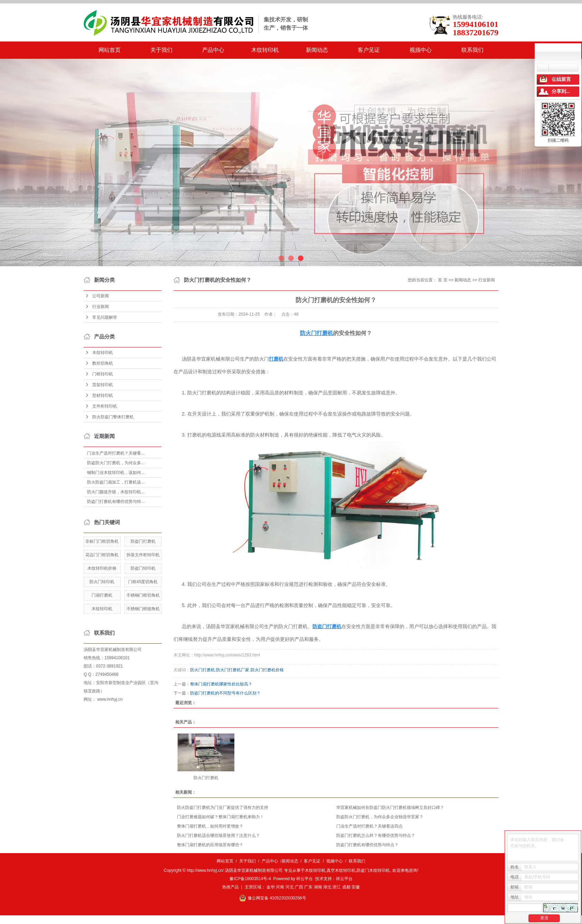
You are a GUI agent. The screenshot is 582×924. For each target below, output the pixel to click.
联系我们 (472, 50)
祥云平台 (304, 879)
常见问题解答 (105, 317)
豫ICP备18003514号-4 (250, 879)
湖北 (327, 887)
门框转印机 (103, 374)
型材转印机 (103, 395)
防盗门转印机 (143, 568)
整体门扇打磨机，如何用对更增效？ (210, 826)
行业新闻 (101, 307)
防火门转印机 (102, 582)
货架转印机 (103, 385)
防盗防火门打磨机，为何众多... (116, 463)
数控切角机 (103, 363)
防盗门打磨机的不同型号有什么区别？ (225, 693)
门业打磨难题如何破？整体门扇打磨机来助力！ (220, 817)
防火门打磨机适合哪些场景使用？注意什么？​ (218, 836)
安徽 (356, 887)
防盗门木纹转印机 (373, 870)
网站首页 (110, 50)
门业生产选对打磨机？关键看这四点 (369, 826)
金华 (271, 887)
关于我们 (161, 50)
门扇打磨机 (102, 595)
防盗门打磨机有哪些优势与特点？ (367, 845)
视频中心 (421, 50)
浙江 (337, 887)
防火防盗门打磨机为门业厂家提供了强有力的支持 (223, 808)
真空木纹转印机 (341, 870)
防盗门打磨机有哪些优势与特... (116, 502)
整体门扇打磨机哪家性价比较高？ (221, 684)
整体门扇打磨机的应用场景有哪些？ (210, 845)
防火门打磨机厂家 (233, 670)
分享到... (561, 91)
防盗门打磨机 (143, 541)
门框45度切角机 (143, 582)
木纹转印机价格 (102, 568)
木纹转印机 (265, 50)
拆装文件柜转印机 (143, 555)
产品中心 (213, 50)
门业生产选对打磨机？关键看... (116, 453)
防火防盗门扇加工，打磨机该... (116, 482)
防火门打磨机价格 (267, 670)
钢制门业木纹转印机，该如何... (116, 473)
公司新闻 (101, 296)
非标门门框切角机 (102, 541)
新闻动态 (317, 50)
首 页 (443, 280)
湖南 (318, 887)
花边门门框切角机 (102, 555)
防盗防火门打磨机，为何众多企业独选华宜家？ (380, 817)
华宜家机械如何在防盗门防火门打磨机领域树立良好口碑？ (390, 808)
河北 (290, 887)
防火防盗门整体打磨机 (113, 417)
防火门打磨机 (203, 670)
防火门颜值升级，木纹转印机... (116, 492)
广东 (308, 887)
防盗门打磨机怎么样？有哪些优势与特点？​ (376, 836)
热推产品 (231, 887)
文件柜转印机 (105, 406)
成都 (346, 887)
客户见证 (369, 50)
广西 (299, 887)
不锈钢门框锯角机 (143, 609)
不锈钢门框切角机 (143, 595)
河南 (280, 887)
